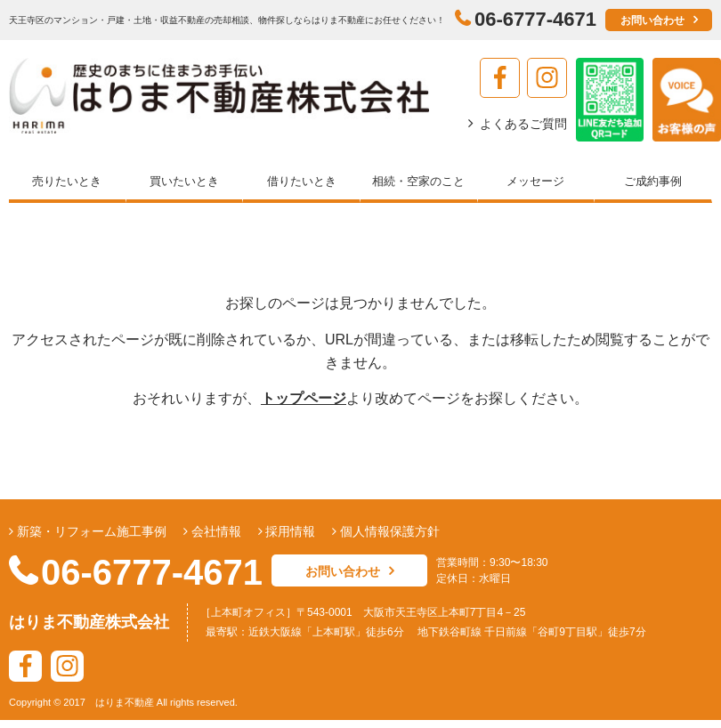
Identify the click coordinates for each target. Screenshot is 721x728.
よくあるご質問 (523, 124)
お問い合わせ (652, 20)
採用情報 (289, 531)
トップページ (304, 398)
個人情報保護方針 (388, 531)
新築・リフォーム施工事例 (90, 531)
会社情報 (215, 531)
